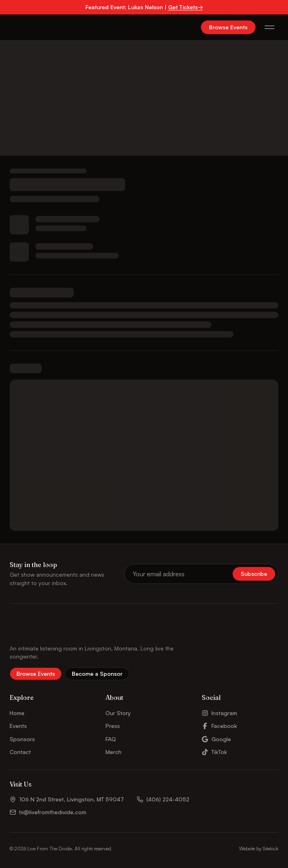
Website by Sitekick (259, 849)
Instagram (219, 713)
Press (113, 726)
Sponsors (22, 739)
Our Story (118, 713)
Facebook (219, 726)
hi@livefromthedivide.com (48, 812)
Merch (114, 752)
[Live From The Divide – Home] (31, 27)
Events (18, 726)
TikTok (214, 752)
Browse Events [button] (228, 27)
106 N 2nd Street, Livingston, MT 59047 (67, 799)
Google (216, 739)
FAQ (111, 739)
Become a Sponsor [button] (97, 674)
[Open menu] (270, 27)
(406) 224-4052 (163, 799)
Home (17, 713)
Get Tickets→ (186, 7)
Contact (20, 752)
